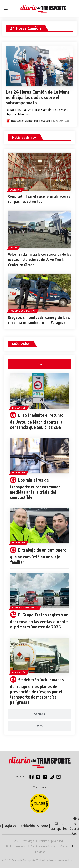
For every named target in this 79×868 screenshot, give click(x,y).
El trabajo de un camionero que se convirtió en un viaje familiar (38, 556)
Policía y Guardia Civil (23, 311)
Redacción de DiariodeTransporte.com (31, 121)
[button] (8, 9)
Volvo (13, 248)
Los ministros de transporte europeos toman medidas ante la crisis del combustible (35, 488)
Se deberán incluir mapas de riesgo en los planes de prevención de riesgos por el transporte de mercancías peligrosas (37, 691)
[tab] (39, 364)
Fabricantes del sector (25, 608)
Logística (15, 190)
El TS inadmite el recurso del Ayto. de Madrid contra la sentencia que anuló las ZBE (37, 421)
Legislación (19, 408)
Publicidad (39, 852)
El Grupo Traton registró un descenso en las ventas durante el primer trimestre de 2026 (39, 621)
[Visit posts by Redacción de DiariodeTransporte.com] (8, 121)
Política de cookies (16, 846)
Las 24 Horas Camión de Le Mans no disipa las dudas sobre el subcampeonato (38, 97)
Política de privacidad (51, 841)
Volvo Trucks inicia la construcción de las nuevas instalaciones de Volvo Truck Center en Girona (39, 259)
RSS (16, 841)
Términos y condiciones (43, 846)
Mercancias (19, 473)
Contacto (65, 846)
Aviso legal (29, 841)
